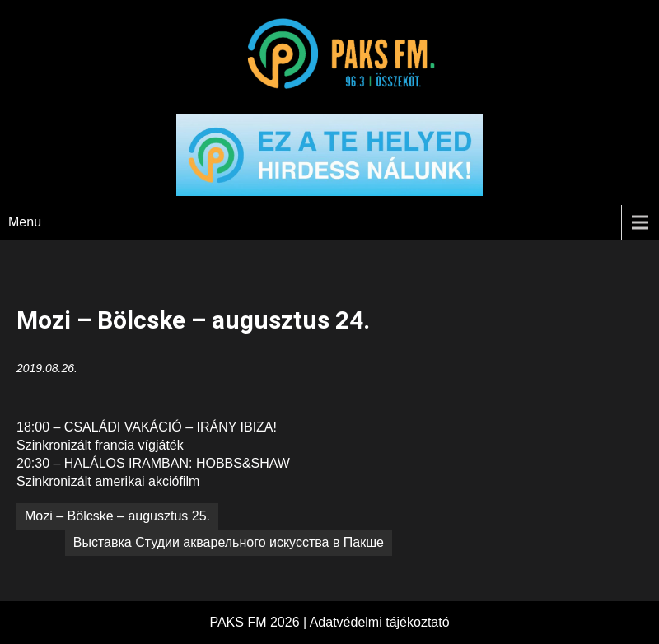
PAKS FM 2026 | (259, 622)
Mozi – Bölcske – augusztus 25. (117, 516)
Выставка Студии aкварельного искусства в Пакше (229, 542)
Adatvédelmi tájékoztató (380, 622)
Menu (25, 222)
